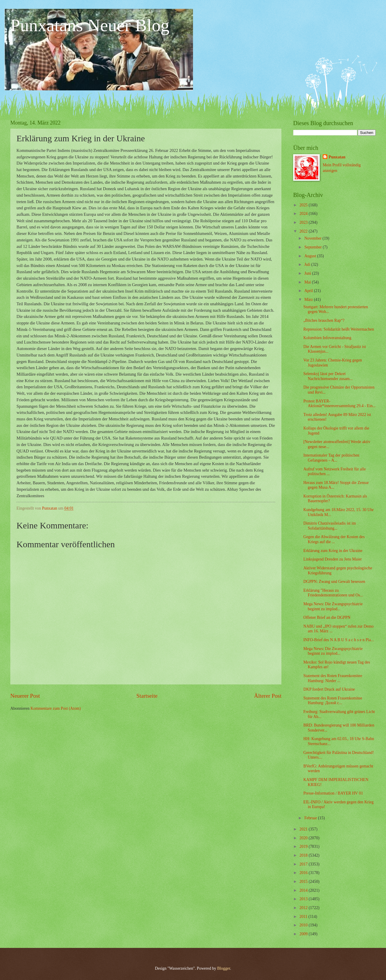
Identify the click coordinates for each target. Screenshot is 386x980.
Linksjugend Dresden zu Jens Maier (332, 559)
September (314, 247)
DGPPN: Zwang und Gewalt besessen (334, 582)
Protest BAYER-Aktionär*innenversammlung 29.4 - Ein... (339, 404)
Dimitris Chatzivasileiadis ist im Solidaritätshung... (329, 526)
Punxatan (337, 157)
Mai (308, 282)
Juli (308, 265)
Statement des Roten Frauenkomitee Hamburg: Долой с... (333, 701)
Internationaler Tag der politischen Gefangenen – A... (331, 458)
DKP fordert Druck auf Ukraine (329, 689)
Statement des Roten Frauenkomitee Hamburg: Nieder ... (333, 678)
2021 (304, 829)
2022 (304, 231)
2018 (304, 855)
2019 (304, 846)
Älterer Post (268, 696)
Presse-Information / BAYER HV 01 (333, 793)
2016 (304, 873)
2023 (304, 222)
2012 (304, 908)
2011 (304, 917)
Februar (311, 818)
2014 (304, 890)
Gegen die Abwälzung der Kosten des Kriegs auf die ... (334, 539)
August (311, 256)
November (314, 238)
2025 (304, 205)
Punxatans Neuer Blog (90, 25)
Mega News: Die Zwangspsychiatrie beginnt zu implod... (333, 606)
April (309, 291)
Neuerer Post (25, 696)
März (309, 300)
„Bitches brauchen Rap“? (324, 320)
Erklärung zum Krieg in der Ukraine (333, 551)
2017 (304, 864)
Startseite (147, 696)
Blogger (224, 968)
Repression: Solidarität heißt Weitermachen (339, 329)
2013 (304, 899)
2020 (304, 838)
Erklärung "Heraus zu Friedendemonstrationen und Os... (333, 593)
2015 (304, 882)
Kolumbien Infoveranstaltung (327, 338)
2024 (304, 214)
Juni (308, 273)
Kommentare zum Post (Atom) (56, 708)
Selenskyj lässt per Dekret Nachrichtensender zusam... (328, 376)
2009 (304, 934)
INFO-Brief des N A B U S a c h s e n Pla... (338, 640)
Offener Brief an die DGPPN (327, 617)
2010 (304, 925)
